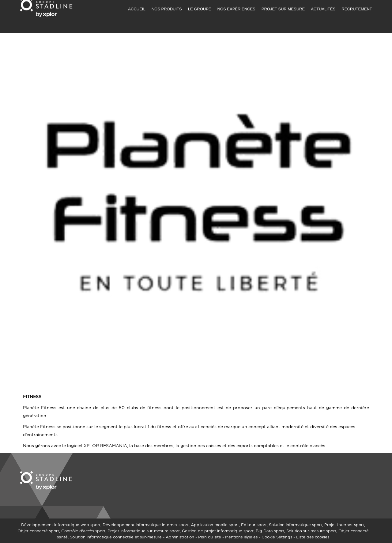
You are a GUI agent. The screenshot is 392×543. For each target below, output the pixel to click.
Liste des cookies (313, 537)
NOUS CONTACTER (283, 5)
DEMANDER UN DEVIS (237, 5)
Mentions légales (241, 537)
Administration (180, 537)
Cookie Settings (277, 537)
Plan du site (210, 537)
